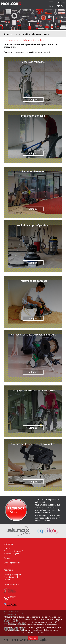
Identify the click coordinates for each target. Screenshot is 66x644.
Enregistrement (11, 577)
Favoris (7, 580)
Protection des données (14, 551)
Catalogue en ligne (12, 574)
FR (63, 3)
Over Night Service (12, 563)
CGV (6, 565)
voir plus (33, 99)
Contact (7, 548)
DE (58, 3)
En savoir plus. (38, 633)
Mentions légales (12, 554)
